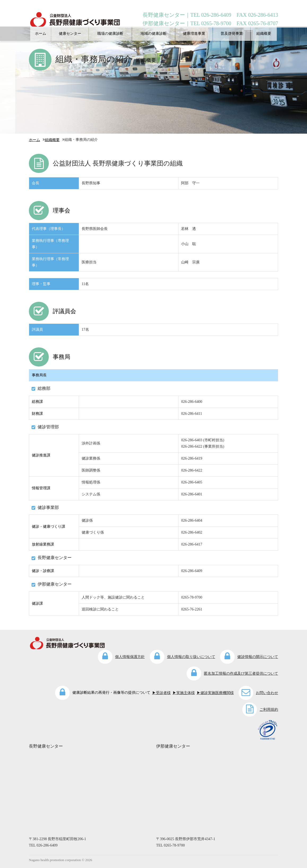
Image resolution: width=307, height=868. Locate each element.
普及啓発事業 (232, 34)
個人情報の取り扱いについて (191, 657)
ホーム (41, 34)
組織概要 (264, 34)
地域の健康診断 (153, 34)
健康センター (70, 34)
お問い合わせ (267, 693)
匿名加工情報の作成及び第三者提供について (241, 673)
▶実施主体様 (184, 693)
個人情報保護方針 (130, 657)
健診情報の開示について (258, 657)
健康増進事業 (194, 34)
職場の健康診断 (110, 34)
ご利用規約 (269, 710)
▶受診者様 (161, 693)
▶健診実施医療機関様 (215, 693)
